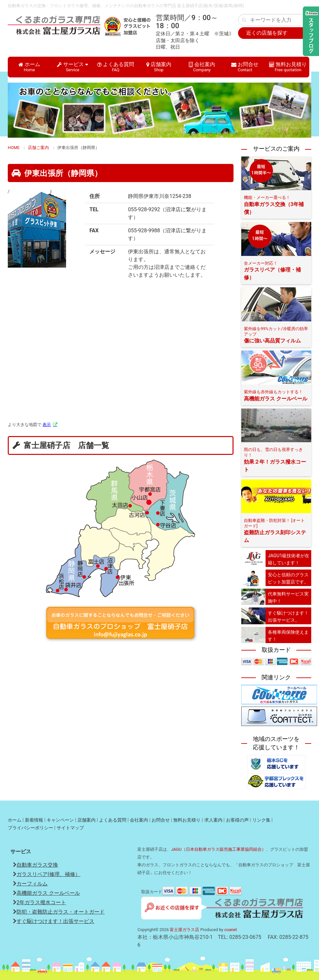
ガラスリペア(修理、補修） (48, 874)
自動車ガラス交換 (37, 865)
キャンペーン (60, 820)
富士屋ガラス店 (184, 930)
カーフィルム (32, 884)
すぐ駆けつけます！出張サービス (55, 921)
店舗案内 (159, 67)
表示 (47, 425)
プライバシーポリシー (30, 828)
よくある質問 (116, 67)
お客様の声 (237, 820)
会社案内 (202, 67)
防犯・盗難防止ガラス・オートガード (61, 912)
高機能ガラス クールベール (48, 893)
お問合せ (245, 67)
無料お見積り (288, 67)
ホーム (29, 67)
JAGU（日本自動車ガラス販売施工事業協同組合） (218, 849)
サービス (73, 67)
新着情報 (34, 820)
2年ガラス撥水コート (41, 902)
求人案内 (213, 820)
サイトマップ (70, 828)
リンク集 (261, 820)
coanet (231, 930)
